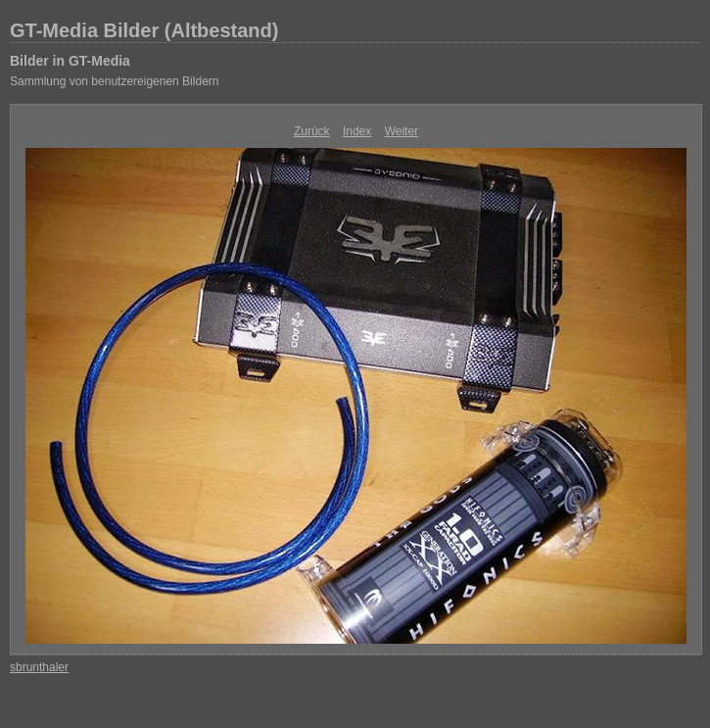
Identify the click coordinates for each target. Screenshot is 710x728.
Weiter (402, 131)
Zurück (312, 131)
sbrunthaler (39, 667)
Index (357, 131)
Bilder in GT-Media (70, 61)
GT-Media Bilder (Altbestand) (144, 30)
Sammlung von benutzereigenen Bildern (114, 81)
